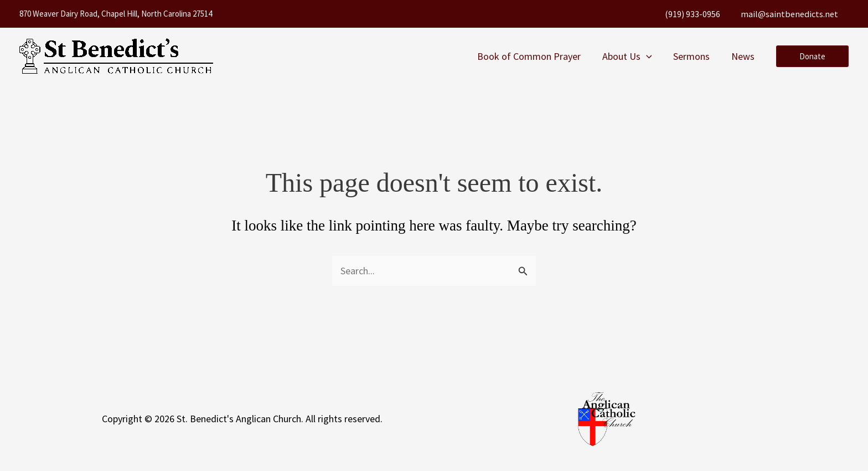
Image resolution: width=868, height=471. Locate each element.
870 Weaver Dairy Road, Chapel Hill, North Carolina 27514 (116, 14)
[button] (650, 57)
